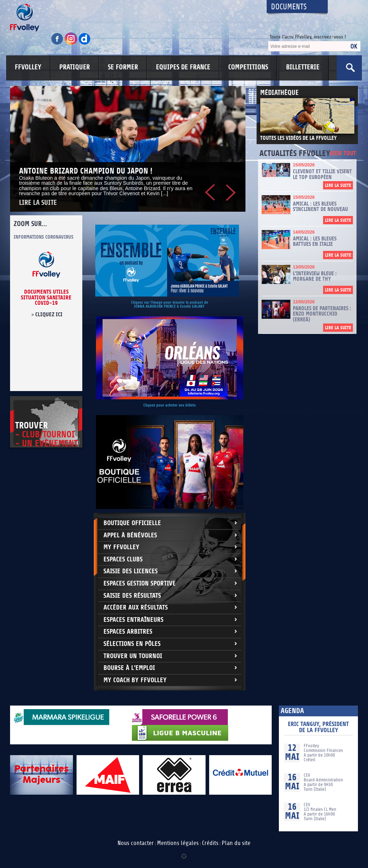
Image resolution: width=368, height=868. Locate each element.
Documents (289, 7)
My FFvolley (121, 547)
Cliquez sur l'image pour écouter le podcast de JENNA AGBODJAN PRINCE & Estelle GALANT (170, 304)
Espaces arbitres (128, 632)
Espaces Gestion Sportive (140, 584)
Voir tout (343, 154)
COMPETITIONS (248, 67)
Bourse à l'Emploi (129, 668)
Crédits (210, 843)
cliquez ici (49, 314)
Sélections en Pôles (132, 644)
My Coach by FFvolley (135, 680)
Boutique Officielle (132, 523)
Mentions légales (178, 843)
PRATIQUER (75, 67)
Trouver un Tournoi (133, 656)
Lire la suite (38, 203)
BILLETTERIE (303, 67)
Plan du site (236, 843)
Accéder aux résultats (136, 608)
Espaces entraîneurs (134, 620)
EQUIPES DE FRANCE (183, 67)
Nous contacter (136, 843)
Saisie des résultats (132, 596)
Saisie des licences (131, 571)
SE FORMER (123, 67)
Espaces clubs (123, 559)
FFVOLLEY (28, 67)
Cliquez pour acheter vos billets (170, 405)
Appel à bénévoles (130, 535)
